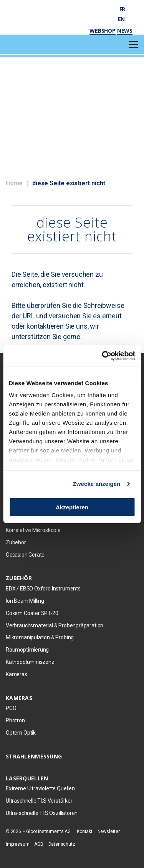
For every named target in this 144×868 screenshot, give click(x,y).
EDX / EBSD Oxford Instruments (43, 589)
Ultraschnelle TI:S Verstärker (39, 801)
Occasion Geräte (25, 555)
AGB (39, 844)
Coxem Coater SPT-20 (32, 613)
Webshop (103, 31)
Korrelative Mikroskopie (33, 530)
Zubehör (16, 542)
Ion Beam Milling (25, 601)
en (125, 19)
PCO (11, 708)
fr (126, 9)
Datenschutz (62, 844)
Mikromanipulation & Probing (40, 637)
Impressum (17, 844)
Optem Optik (21, 733)
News (125, 31)
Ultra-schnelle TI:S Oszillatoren (42, 813)
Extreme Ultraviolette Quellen (40, 788)
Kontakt (85, 831)
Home (14, 183)
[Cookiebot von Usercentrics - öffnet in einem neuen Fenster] (103, 356)
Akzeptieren (72, 507)
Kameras (17, 674)
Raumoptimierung (27, 650)
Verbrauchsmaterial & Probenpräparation (55, 625)
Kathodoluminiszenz (30, 662)
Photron (15, 720)
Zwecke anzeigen (97, 484)
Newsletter (109, 831)
